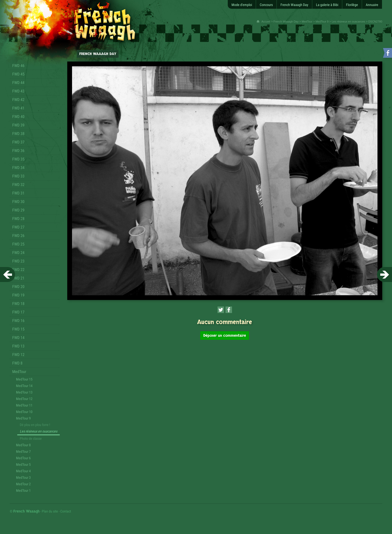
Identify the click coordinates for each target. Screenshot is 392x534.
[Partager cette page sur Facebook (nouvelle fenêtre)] (229, 310)
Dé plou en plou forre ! (35, 425)
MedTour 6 (23, 458)
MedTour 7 (23, 451)
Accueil (266, 21)
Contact (66, 511)
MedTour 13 (24, 392)
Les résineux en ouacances (348, 21)
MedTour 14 (24, 386)
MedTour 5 (23, 464)
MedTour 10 (24, 412)
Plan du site (50, 511)
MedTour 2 (23, 484)
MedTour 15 (24, 379)
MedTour (307, 21)
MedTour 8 (23, 445)
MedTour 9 (322, 21)
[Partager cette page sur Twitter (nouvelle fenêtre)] (221, 310)
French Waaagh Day (286, 21)
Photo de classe (31, 438)
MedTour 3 (23, 477)
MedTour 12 (24, 399)
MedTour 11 (24, 405)
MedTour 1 (23, 490)
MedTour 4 (23, 471)
